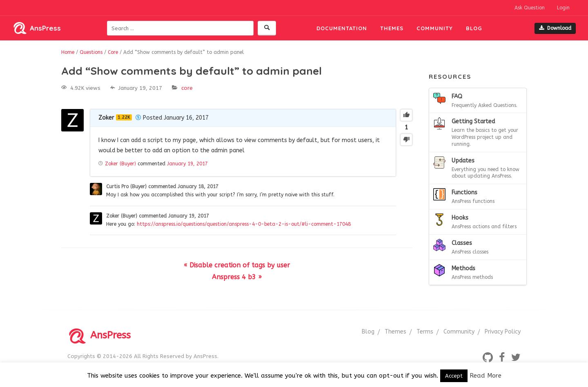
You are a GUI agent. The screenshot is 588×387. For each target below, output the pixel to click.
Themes (392, 28)
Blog (474, 28)
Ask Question (530, 8)
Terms (425, 332)
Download (555, 28)
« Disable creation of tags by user (237, 265)
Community (435, 28)
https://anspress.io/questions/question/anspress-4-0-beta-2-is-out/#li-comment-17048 (244, 224)
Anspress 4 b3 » (237, 277)
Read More (486, 376)
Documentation (342, 28)
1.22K (124, 117)
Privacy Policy (503, 332)
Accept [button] (454, 376)
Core (187, 88)
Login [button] (563, 8)
